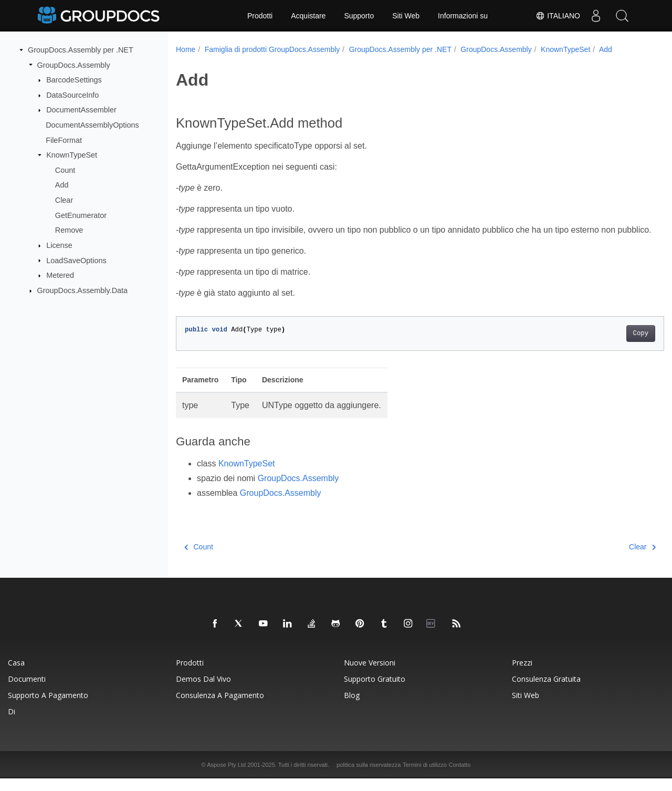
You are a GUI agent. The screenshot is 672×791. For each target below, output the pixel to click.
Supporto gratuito (375, 691)
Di (12, 724)
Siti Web (406, 16)
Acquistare (308, 16)
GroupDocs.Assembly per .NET (81, 50)
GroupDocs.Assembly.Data (82, 290)
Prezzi (522, 675)
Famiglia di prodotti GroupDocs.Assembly (272, 49)
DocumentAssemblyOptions (92, 125)
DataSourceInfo (72, 95)
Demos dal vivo (203, 691)
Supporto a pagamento (48, 708)
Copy (607, 346)
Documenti (27, 691)
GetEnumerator (81, 215)
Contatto (460, 777)
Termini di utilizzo (425, 777)
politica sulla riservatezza (369, 777)
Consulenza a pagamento (220, 708)
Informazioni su (463, 16)
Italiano (558, 16)
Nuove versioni (370, 675)
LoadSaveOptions (76, 260)
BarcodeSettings (74, 80)
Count (65, 170)
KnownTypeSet (72, 155)
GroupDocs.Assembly (74, 65)
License (59, 245)
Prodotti (260, 16)
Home (186, 49)
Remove (69, 230)
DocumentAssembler (81, 110)
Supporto (359, 16)
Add (62, 185)
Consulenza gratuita (546, 691)
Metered (60, 275)
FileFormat (64, 140)
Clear (64, 200)
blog (352, 708)
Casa (16, 675)
